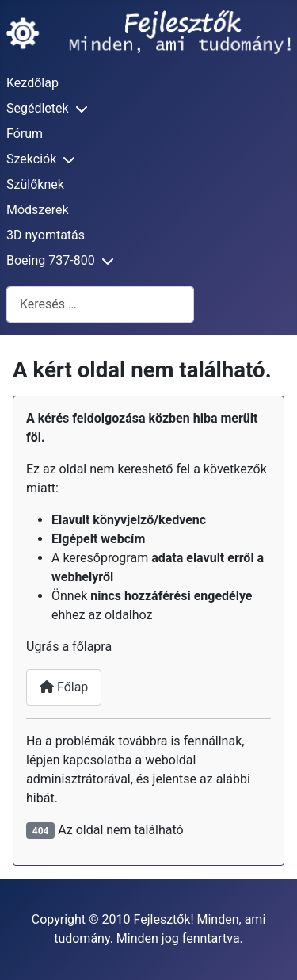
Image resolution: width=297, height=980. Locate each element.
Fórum (25, 134)
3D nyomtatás (46, 235)
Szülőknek (35, 184)
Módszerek (38, 210)
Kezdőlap (32, 83)
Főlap (64, 687)
